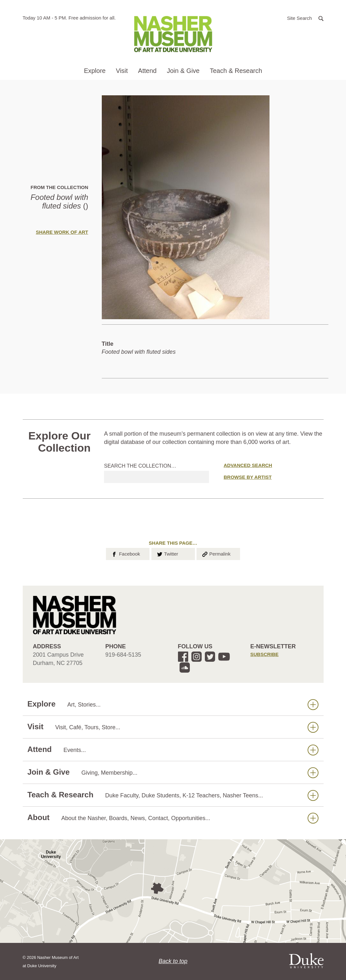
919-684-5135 (123, 655)
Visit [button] (122, 71)
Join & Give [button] (183, 71)
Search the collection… (140, 466)
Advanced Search (248, 465)
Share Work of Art (62, 232)
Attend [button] (147, 71)
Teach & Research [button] (236, 71)
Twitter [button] (167, 553)
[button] (305, 18)
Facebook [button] (125, 553)
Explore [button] (95, 71)
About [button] (173, 818)
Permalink (216, 553)
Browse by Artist (248, 477)
